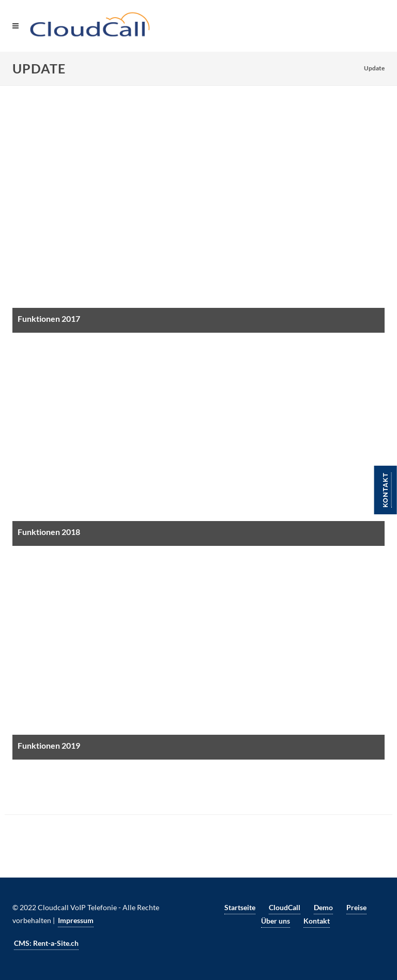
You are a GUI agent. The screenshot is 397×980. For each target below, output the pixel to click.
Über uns (276, 921)
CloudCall (285, 907)
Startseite (240, 907)
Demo (323, 907)
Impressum (76, 920)
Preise (356, 907)
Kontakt (385, 490)
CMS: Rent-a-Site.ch (46, 943)
